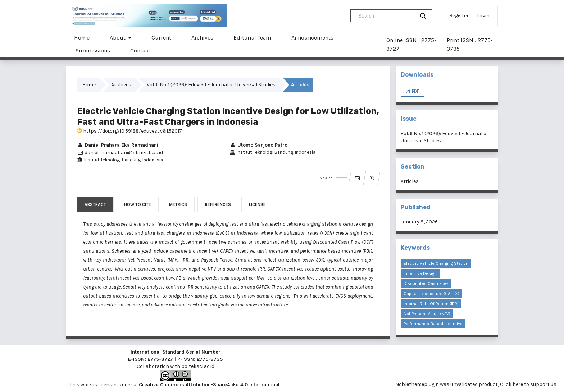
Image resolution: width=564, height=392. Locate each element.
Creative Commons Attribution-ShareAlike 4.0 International (209, 385)
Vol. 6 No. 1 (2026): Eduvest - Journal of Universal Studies (211, 85)
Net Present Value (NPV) (427, 314)
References (218, 204)
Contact (140, 50)
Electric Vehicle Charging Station (436, 263)
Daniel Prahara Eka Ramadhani (118, 145)
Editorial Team (252, 38)
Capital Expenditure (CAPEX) (431, 294)
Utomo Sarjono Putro (258, 145)
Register (459, 16)
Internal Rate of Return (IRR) (431, 304)
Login (483, 16)
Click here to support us (528, 384)
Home (82, 38)
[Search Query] (386, 16)
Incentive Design (420, 273)
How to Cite (138, 204)
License (257, 204)
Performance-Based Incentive (433, 324)
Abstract (95, 204)
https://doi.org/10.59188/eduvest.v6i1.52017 (129, 131)
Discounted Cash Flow (426, 283)
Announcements (312, 38)
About (118, 38)
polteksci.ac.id (198, 366)
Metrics (178, 204)
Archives (202, 38)
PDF (415, 91)
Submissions (93, 50)
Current (161, 38)
